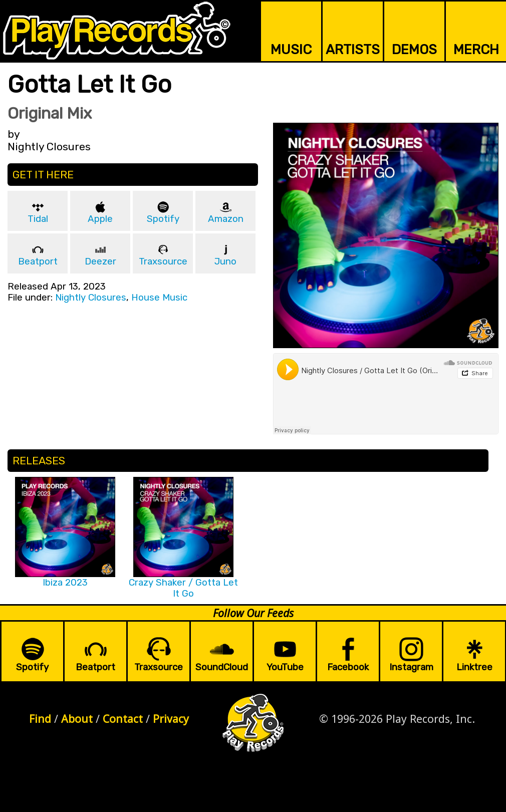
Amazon (226, 219)
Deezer (100, 261)
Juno (225, 261)
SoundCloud (222, 667)
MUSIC (291, 50)
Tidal (38, 219)
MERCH (476, 50)
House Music (159, 298)
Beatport (38, 261)
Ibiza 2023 (65, 583)
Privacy (171, 719)
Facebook (348, 667)
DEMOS (414, 50)
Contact (123, 719)
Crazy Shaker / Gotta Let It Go (183, 588)
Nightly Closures (91, 298)
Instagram (411, 667)
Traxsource (163, 261)
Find (40, 719)
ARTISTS (353, 50)
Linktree (474, 667)
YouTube (285, 667)
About (77, 719)
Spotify (163, 219)
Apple (100, 219)
